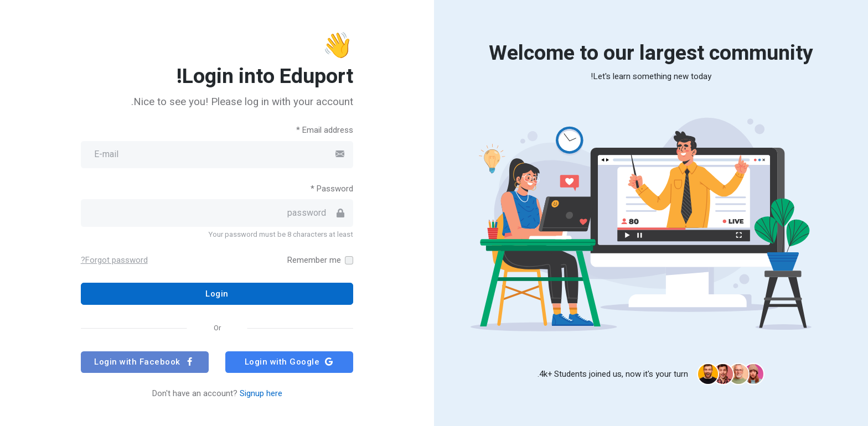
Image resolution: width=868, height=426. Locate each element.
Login (217, 294)
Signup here (261, 393)
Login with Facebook (144, 362)
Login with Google (290, 362)
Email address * (325, 130)
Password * (332, 189)
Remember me (314, 260)
